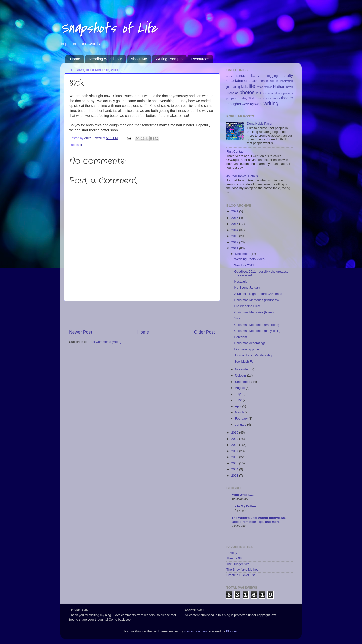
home (274, 81)
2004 (235, 469)
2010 (235, 433)
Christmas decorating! (250, 343)
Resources (200, 59)
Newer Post (81, 332)
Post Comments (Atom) (105, 342)
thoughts (234, 104)
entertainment (238, 80)
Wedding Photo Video (249, 259)
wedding (248, 104)
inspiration (286, 81)
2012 (235, 242)
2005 (235, 463)
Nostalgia (241, 282)
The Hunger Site (238, 564)
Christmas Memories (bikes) (254, 312)
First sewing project (248, 349)
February (242, 419)
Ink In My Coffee (244, 506)
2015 (235, 224)
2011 (235, 248)
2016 (235, 218)
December (243, 254)
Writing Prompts (169, 59)
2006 (235, 457)
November (243, 369)
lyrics (260, 87)
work (259, 104)
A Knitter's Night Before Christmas (258, 294)
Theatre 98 (234, 558)
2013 (235, 236)
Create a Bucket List (240, 575)
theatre (287, 98)
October (241, 375)
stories (276, 98)
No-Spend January (247, 288)
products (288, 93)
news (290, 87)
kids (244, 87)
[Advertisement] (142, 315)
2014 (235, 230)
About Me (139, 59)
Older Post (205, 332)
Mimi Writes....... (243, 495)
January (241, 425)
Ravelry (232, 553)
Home (75, 59)
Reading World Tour (106, 59)
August (240, 388)
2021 (235, 211)
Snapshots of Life (109, 28)
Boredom (240, 337)
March (240, 412)
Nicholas (232, 93)
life (82, 145)
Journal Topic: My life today (253, 355)
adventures (236, 75)
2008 (235, 445)
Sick (237, 318)
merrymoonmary (195, 631)
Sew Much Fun (245, 362)
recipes (267, 98)
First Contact (235, 152)
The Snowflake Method (242, 570)
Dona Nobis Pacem (261, 124)
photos (247, 92)
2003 (235, 476)
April (239, 406)
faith (255, 81)
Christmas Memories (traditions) (256, 325)
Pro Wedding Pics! (247, 306)
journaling (233, 87)
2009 (235, 439)
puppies (231, 98)
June (239, 400)
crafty (288, 75)
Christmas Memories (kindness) (256, 300)
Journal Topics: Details (242, 176)
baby (255, 75)
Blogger (231, 631)
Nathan (279, 87)
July (238, 394)
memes (268, 87)
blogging (272, 76)
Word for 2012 (244, 265)
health (264, 81)
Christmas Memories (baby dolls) (257, 331)
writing (271, 103)
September (243, 382)
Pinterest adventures (269, 93)
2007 (235, 451)
